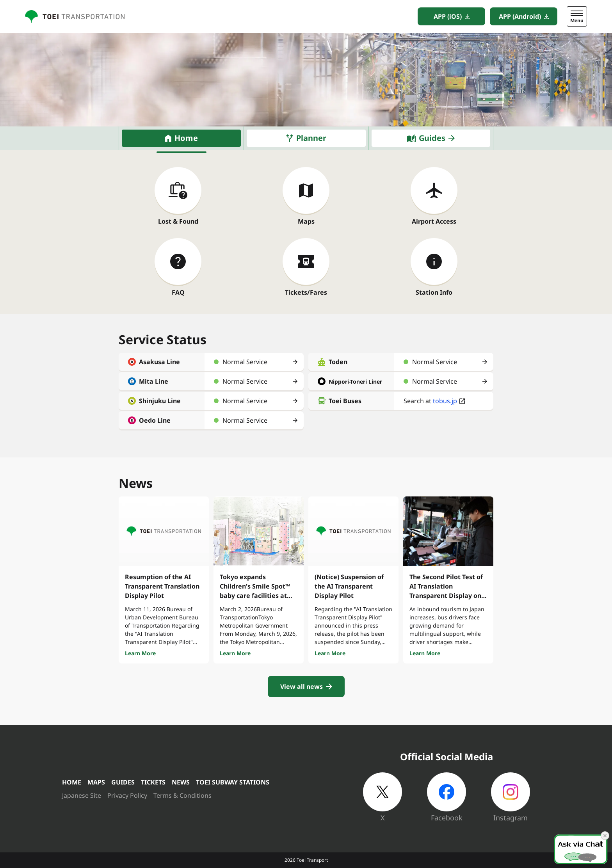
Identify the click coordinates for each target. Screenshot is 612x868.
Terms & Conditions (182, 795)
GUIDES (123, 782)
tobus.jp (445, 401)
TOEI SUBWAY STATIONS (233, 782)
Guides (432, 138)
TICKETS (153, 782)
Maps (306, 221)
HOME (72, 782)
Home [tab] (186, 138)
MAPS (96, 782)
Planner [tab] (311, 138)
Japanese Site (82, 795)
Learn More (140, 653)
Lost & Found (178, 221)
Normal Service (245, 362)
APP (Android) (520, 16)
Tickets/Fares (306, 292)
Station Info (434, 292)
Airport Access (434, 221)
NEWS (181, 782)
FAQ (178, 292)
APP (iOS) (448, 16)
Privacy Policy (127, 795)
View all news (302, 687)
